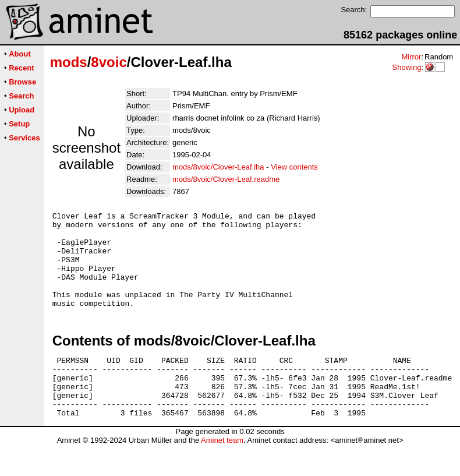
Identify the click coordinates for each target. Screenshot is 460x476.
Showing (406, 67)
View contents (294, 167)
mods (69, 62)
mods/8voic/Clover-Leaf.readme (226, 179)
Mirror (411, 57)
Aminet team (222, 472)
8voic (109, 62)
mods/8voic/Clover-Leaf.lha (218, 167)
